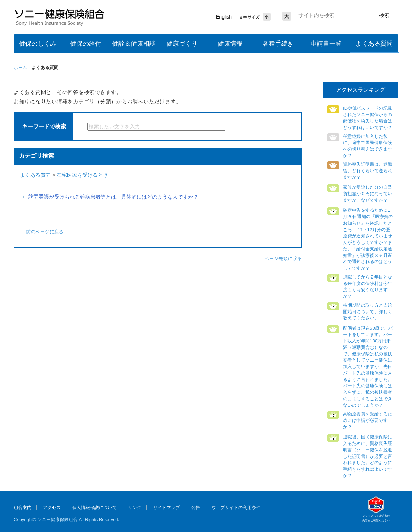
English (224, 17)
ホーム (20, 67)
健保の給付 (86, 44)
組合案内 (23, 507)
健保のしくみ (38, 44)
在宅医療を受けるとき (82, 175)
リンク (135, 507)
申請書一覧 (326, 44)
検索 (243, 127)
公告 (196, 507)
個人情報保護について (94, 507)
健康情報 (230, 44)
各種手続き (278, 44)
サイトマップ (167, 507)
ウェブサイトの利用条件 (236, 507)
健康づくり (182, 44)
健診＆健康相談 (134, 44)
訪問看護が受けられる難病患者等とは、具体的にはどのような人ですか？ (113, 197)
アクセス (52, 507)
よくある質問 (374, 44)
